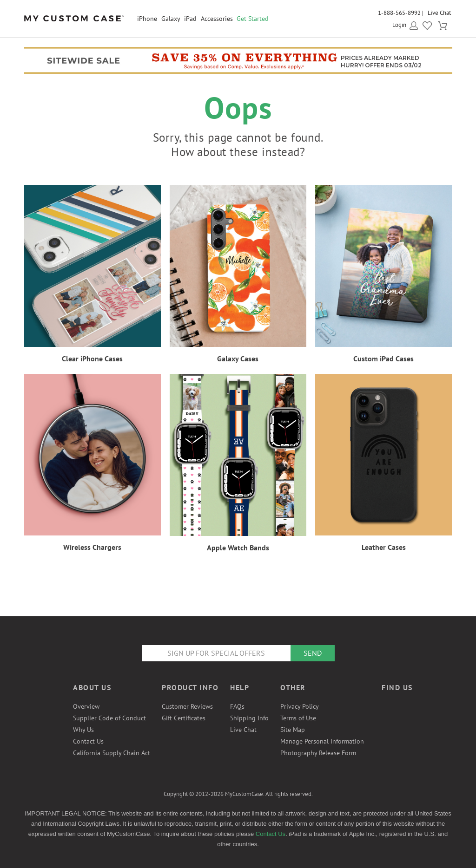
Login (399, 25)
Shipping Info (249, 718)
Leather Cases (384, 547)
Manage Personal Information (322, 741)
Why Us (83, 730)
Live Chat (439, 13)
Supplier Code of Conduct (109, 718)
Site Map (293, 730)
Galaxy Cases (238, 359)
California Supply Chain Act (112, 753)
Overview (86, 706)
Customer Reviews (187, 706)
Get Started (253, 19)
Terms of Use (298, 718)
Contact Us (88, 741)
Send (313, 653)
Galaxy (171, 19)
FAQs (237, 706)
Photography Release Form (318, 753)
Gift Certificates (184, 718)
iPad (190, 19)
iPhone (147, 19)
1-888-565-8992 (399, 13)
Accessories (217, 19)
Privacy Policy (300, 706)
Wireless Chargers (92, 547)
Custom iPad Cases (383, 359)
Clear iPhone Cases (92, 359)
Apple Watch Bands (238, 548)
